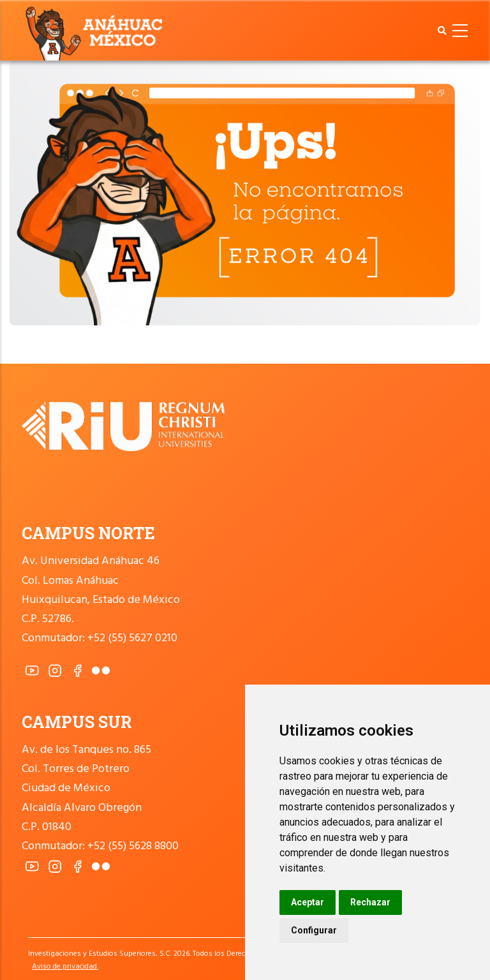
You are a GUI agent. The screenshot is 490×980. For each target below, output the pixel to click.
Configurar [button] (314, 930)
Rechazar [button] (370, 902)
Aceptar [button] (308, 902)
